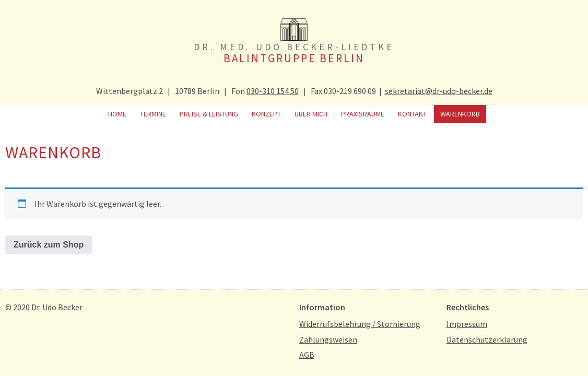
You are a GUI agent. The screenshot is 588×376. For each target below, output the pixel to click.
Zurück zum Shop (49, 245)
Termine (153, 114)
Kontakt (412, 114)
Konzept (266, 114)
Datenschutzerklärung (487, 339)
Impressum (467, 324)
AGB (307, 355)
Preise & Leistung (209, 114)
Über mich (311, 114)
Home (117, 114)
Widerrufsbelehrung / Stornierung (360, 324)
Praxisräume (363, 114)
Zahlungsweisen (328, 339)
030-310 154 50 (273, 91)
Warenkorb (460, 114)
